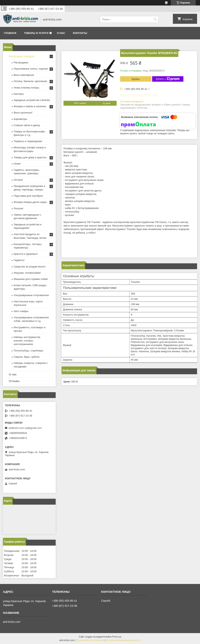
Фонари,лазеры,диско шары (30, 202)
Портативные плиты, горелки (31, 69)
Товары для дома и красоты (30, 157)
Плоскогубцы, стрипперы (29, 351)
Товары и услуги (36, 33)
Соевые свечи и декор (27, 125)
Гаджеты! (19, 260)
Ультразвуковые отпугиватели (31, 295)
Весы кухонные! (23, 113)
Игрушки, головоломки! (27, 273)
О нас (61, 33)
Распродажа (21, 62)
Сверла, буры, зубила (27, 357)
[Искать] (155, 19)
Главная (10, 33)
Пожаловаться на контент (90, 640)
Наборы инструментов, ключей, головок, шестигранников (27, 341)
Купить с (168, 79)
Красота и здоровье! (26, 254)
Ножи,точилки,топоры (26, 88)
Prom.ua (117, 637)
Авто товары (21, 311)
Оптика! (18, 180)
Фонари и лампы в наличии (30, 106)
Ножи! (17, 164)
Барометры (20, 119)
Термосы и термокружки (28, 141)
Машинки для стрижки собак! (31, 279)
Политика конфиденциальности (123, 640)
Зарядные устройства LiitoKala (32, 100)
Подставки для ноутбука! (28, 196)
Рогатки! (18, 208)
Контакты (80, 33)
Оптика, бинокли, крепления (30, 81)
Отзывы (14, 381)
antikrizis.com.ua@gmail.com (25, 428)
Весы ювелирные (24, 75)
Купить (136, 79)
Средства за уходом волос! (30, 267)
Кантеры (19, 94)
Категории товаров (21, 56)
